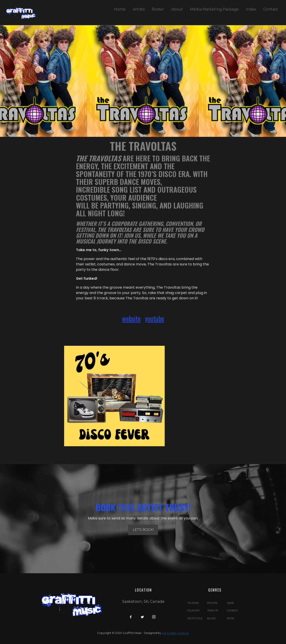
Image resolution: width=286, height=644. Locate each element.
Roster (158, 9)
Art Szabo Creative (175, 633)
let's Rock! (143, 530)
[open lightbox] (114, 396)
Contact (271, 9)
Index (251, 9)
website (131, 318)
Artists (139, 9)
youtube (155, 318)
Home (120, 9)
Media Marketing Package (214, 9)
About (177, 9)
